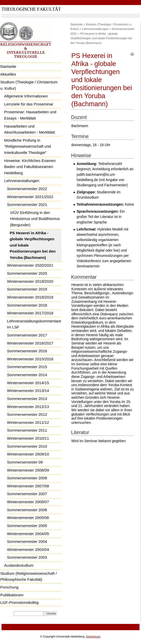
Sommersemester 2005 (27, 526)
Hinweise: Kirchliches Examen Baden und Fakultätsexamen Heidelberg (30, 167)
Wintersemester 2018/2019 (30, 297)
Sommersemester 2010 (27, 446)
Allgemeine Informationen (26, 96)
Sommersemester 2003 (27, 557)
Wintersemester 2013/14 (28, 391)
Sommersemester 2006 (27, 510)
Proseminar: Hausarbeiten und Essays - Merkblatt (30, 115)
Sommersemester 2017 (27, 335)
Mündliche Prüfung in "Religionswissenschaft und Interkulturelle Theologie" (28, 146)
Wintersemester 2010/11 (28, 438)
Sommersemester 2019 (27, 289)
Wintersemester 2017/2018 (30, 313)
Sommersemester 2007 (27, 494)
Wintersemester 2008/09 (28, 470)
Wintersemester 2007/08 (28, 486)
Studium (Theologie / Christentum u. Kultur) (29, 85)
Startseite (77, 24)
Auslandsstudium (19, 565)
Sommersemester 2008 (27, 478)
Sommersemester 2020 (27, 273)
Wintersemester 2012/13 (28, 407)
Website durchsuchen (14, 611)
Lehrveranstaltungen (22, 181)
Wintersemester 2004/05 (28, 534)
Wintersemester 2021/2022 (30, 197)
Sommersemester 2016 (27, 351)
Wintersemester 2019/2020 (30, 281)
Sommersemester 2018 (27, 305)
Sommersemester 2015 (27, 367)
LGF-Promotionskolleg (19, 602)
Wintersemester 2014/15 (28, 383)
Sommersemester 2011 (27, 430)
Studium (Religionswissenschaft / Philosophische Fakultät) (28, 576)
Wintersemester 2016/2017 (30, 343)
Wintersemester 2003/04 (28, 549)
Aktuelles (8, 74)
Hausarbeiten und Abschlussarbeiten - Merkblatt (30, 129)
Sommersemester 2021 (27, 204)
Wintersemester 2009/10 (28, 454)
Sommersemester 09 (25, 462)
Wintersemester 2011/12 (28, 422)
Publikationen (12, 595)
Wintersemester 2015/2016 (30, 359)
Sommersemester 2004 (27, 541)
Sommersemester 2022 (27, 189)
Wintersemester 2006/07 (28, 502)
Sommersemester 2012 (27, 414)
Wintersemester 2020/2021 (30, 265)
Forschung (9, 587)
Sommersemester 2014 (27, 375)
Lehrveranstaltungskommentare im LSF (34, 324)
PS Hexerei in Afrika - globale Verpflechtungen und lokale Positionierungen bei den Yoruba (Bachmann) (33, 245)
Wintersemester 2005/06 (28, 518)
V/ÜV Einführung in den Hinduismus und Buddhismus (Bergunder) (35, 219)
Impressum (93, 636)
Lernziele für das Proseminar (29, 104)
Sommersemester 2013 (27, 399)
